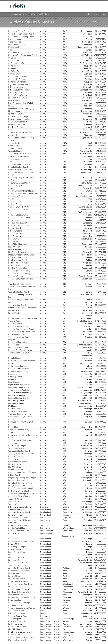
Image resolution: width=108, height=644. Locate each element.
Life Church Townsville (17, 252)
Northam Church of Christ (19, 491)
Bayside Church (15, 358)
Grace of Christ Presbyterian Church (23, 637)
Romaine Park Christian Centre (21, 350)
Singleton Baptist (15, 135)
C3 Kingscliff (13, 66)
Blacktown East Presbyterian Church (23, 55)
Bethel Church (14, 635)
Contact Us (32, 24)
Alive (10, 162)
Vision (11, 50)
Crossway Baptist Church (18, 371)
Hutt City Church (15, 549)
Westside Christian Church (19, 292)
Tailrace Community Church (19, 353)
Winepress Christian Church (19, 451)
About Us (24, 19)
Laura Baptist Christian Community (22, 308)
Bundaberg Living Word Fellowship (22, 178)
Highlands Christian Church (19, 85)
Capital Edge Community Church (21, 34)
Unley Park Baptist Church (19, 334)
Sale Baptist (13, 432)
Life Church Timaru (16, 557)
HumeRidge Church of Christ (20, 244)
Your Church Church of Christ (20, 154)
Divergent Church (15, 39)
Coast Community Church (19, 77)
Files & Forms (67, 19)
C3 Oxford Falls (14, 71)
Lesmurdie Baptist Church (19, 480)
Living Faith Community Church (21, 483)
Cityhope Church (15, 202)
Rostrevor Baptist (15, 324)
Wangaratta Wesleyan (17, 448)
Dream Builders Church (18, 462)
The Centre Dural (15, 143)
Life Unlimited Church (17, 45)
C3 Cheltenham (15, 533)
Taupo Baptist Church (17, 565)
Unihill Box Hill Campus (17, 446)
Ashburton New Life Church (19, 568)
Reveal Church (14, 427)
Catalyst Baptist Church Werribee (22, 361)
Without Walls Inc (15, 504)
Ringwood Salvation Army (19, 430)
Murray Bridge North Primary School (23, 318)
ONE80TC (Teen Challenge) (19, 125)
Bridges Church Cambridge (19, 603)
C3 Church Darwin (15, 159)
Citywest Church (15, 74)
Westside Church (15, 151)
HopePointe (13, 242)
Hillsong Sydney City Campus (20, 93)
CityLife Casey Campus (18, 366)
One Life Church (15, 321)
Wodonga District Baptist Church (21, 454)
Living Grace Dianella (17, 486)
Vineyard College (15, 148)
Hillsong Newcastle (16, 87)
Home (16, 19)
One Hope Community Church (20, 414)
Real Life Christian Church (19, 268)
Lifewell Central (15, 310)
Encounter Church (16, 470)
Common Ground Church (18, 518)
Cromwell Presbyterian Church (21, 541)
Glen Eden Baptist (15, 605)
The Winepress (14, 443)
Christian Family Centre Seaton (21, 300)
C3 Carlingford (14, 61)
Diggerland (13, 374)
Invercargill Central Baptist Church (22, 597)
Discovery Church (15, 377)
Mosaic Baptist (14, 47)
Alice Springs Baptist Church (20, 156)
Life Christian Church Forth (19, 348)
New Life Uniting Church (18, 258)
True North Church (16, 499)
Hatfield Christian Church (18, 525)
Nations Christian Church (18, 563)
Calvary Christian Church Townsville (23, 194)
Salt (10, 130)
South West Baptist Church (19, 496)
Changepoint (14, 539)
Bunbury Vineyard (15, 456)
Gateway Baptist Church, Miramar (22, 608)
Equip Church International (19, 387)
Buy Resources (53, 19)
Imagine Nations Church (18, 98)
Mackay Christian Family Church (21, 255)
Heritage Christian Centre (18, 223)
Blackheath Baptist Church (19, 53)
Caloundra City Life (16, 186)
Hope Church (14, 239)
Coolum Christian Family (18, 210)
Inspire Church (14, 101)
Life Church (13, 587)
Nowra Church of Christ (18, 122)
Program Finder (19, 24)
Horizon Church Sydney (18, 95)
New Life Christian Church (19, 411)
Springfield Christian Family (19, 271)
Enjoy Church (14, 382)
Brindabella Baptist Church (19, 31)
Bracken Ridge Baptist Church (20, 170)
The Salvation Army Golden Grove (22, 332)
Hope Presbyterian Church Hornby (22, 584)
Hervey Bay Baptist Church (19, 226)
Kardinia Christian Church (18, 398)
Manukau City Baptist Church (20, 579)
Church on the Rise (16, 199)
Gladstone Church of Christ (19, 218)
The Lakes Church (16, 276)
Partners (42, 19)
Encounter (13, 379)
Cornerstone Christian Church (20, 571)
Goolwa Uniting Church (17, 305)
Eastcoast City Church (17, 82)
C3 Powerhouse (15, 180)
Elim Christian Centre (17, 573)
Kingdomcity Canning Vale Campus (22, 478)
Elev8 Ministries (15, 464)
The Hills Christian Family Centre (21, 329)
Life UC (11, 106)
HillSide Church (14, 475)
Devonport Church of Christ (19, 342)
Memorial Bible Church (17, 640)
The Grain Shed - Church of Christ (22, 440)
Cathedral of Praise (16, 196)
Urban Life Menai (15, 146)
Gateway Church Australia (19, 390)
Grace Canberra (15, 42)
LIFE (10, 555)
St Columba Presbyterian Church (21, 581)
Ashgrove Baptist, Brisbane (19, 164)
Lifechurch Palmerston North (20, 592)
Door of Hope (14, 345)
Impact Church (14, 247)
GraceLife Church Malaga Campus (22, 472)
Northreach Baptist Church (19, 266)
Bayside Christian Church (18, 167)
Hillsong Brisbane (15, 231)
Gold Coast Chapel (16, 220)
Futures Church (14, 302)
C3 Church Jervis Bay (17, 63)
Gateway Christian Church (19, 531)
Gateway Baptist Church (18, 215)
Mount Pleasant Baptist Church (21, 488)
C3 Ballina (12, 58)
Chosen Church (14, 459)
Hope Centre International (19, 234)
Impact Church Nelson (17, 552)
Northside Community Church (20, 119)
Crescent (12, 212)
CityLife (11, 363)
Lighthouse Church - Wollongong (21, 109)
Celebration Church (16, 611)
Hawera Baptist (15, 600)
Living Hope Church (16, 114)
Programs (33, 19)
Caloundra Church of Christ (19, 183)
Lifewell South (14, 313)
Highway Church (15, 228)
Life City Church (15, 576)
